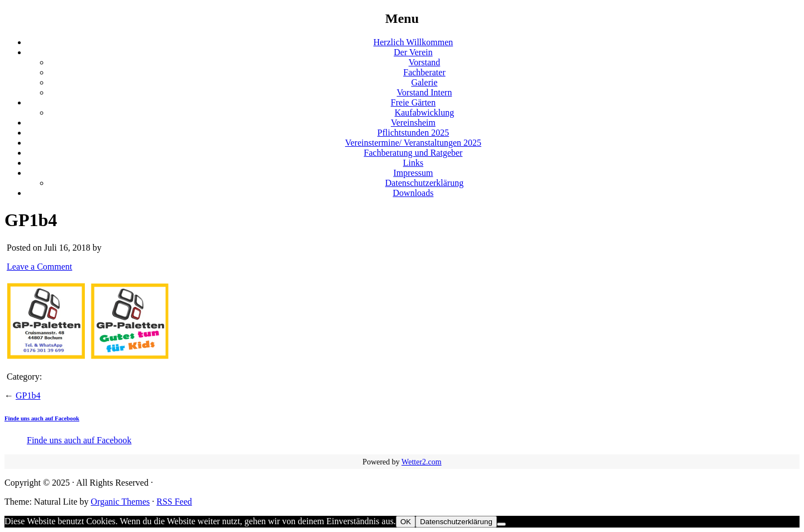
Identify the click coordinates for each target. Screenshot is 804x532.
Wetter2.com (422, 462)
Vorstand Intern (425, 92)
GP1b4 (28, 396)
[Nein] (501, 524)
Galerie (424, 82)
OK (406, 522)
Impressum (413, 173)
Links (413, 163)
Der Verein (413, 52)
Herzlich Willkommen (413, 42)
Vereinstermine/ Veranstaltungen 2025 (413, 143)
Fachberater (424, 72)
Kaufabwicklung (425, 112)
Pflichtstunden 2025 (413, 133)
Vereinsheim (413, 123)
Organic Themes (121, 502)
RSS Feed (174, 502)
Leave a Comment (39, 267)
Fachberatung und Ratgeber (413, 153)
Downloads (413, 193)
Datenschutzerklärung (424, 183)
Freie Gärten (413, 102)
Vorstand (425, 62)
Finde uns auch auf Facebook (42, 418)
